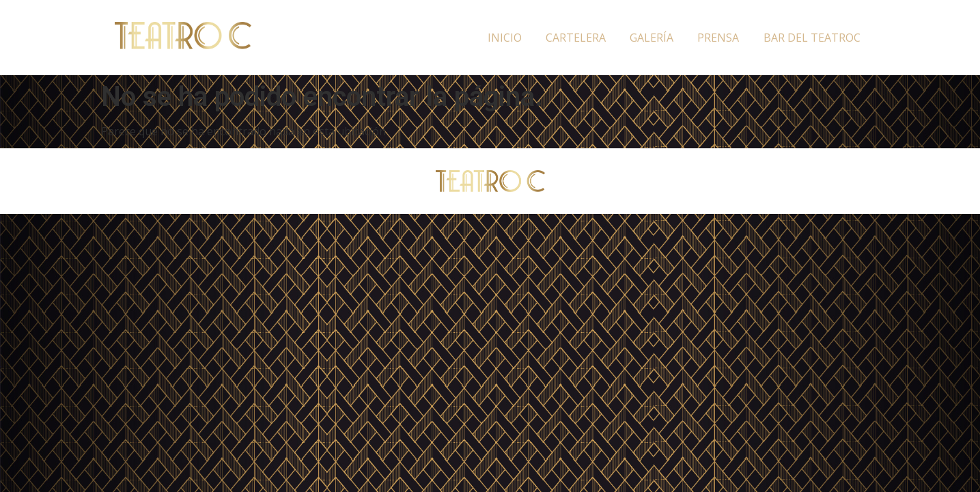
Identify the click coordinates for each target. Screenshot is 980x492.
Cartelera (576, 38)
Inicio (505, 38)
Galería (652, 38)
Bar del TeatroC (812, 38)
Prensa (718, 38)
